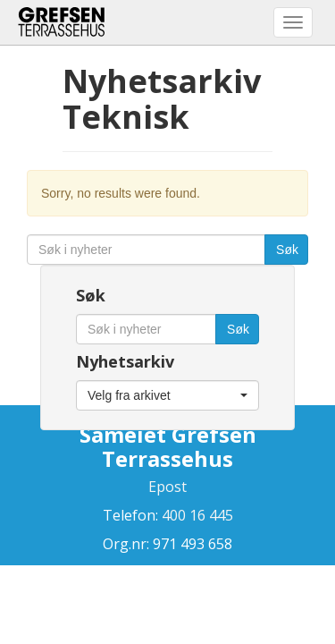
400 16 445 (196, 515)
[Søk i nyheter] (146, 250)
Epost (167, 487)
